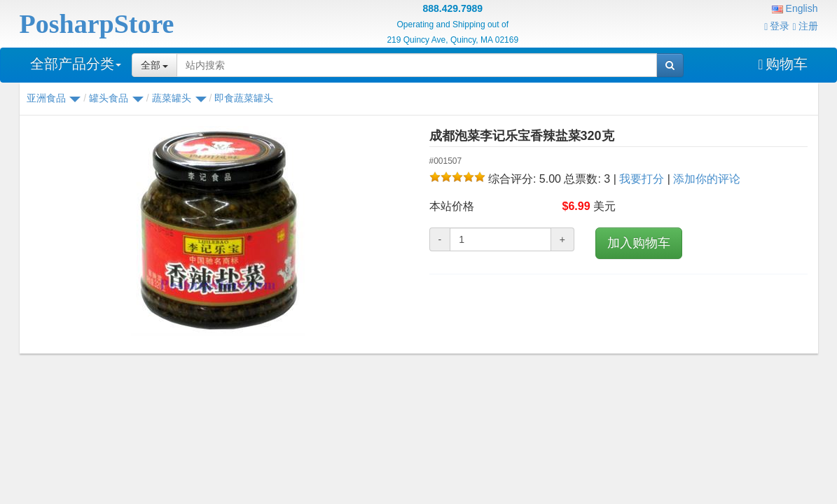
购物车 (782, 64)
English (795, 8)
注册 (805, 26)
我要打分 (642, 179)
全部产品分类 (76, 64)
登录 (777, 26)
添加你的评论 (707, 179)
